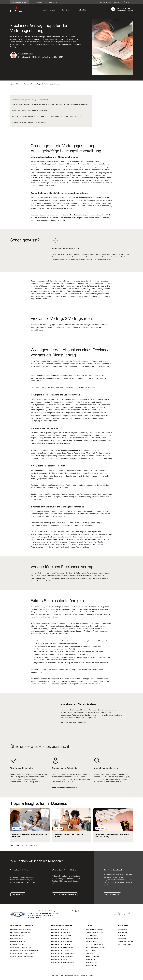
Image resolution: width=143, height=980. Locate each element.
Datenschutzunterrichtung (95, 932)
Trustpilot (76, 911)
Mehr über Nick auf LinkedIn (74, 722)
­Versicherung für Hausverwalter (62, 941)
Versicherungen (50, 10)
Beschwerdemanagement (95, 929)
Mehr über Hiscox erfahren (65, 788)
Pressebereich (122, 938)
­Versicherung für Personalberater (62, 956)
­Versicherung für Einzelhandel (61, 935)
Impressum (90, 954)
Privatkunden (36, 2)
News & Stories (123, 926)
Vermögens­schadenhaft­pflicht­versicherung (25, 950)
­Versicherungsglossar (125, 944)
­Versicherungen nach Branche (62, 926)
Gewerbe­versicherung (18, 941)
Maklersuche (90, 959)
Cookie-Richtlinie (92, 935)
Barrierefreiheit (91, 941)
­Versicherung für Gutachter (60, 938)
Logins (129, 2)
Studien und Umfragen (125, 941)
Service (117, 2)
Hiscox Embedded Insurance (96, 947)
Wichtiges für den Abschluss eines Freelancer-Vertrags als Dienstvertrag (47, 117)
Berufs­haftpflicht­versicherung (20, 932)
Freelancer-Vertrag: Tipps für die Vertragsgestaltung (41, 84)
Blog (18, 84)
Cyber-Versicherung (17, 935)
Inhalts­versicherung (17, 944)
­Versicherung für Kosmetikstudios (62, 954)
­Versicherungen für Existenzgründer (22, 954)
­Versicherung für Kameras (60, 950)
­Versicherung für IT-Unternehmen (62, 947)
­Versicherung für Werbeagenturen (63, 963)
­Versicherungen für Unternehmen (22, 926)
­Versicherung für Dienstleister (61, 932)
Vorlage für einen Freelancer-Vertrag (30, 123)
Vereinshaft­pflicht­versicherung (21, 947)
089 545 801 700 (18, 895)
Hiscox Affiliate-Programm (95, 944)
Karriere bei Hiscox (93, 956)
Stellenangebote (92, 965)
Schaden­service (92, 963)
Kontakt (91, 975)
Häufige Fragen (123, 932)
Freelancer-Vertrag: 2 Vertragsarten (30, 111)
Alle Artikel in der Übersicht (24, 846)
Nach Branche (68, 10)
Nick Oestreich (27, 54)
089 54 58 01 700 (123, 9)
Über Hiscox (85, 10)
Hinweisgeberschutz (93, 938)
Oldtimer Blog (122, 935)
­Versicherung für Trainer (59, 959)
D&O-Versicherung (17, 938)
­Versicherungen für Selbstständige (22, 956)
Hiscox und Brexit (92, 950)
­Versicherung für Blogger (60, 929)
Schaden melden (106, 2)
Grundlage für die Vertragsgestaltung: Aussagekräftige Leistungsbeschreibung (50, 105)
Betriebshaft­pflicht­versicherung (21, 929)
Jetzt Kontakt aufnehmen (65, 895)
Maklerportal (52, 2)
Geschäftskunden (20, 2)
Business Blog (122, 929)
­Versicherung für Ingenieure (61, 944)
